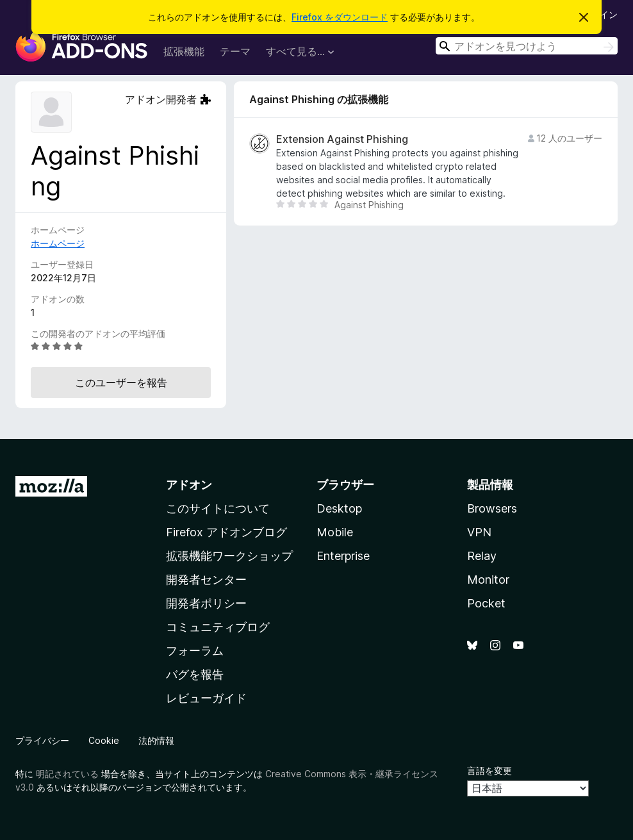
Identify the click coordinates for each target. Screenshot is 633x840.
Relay (482, 556)
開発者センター (206, 580)
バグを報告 (195, 674)
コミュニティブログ (218, 627)
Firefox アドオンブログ (226, 532)
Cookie (104, 740)
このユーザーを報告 (121, 383)
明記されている (67, 774)
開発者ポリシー (206, 603)
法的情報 (156, 740)
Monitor (488, 580)
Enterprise (343, 556)
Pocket (486, 603)
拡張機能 (184, 51)
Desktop (339, 508)
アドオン (189, 485)
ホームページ (58, 243)
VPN (479, 532)
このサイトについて (218, 508)
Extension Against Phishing (342, 139)
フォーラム (195, 651)
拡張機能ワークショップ (229, 556)
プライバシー (42, 740)
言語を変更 (489, 770)
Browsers (492, 508)
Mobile (335, 532)
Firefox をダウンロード (340, 17)
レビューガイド (206, 698)
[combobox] (527, 46)
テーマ (235, 51)
